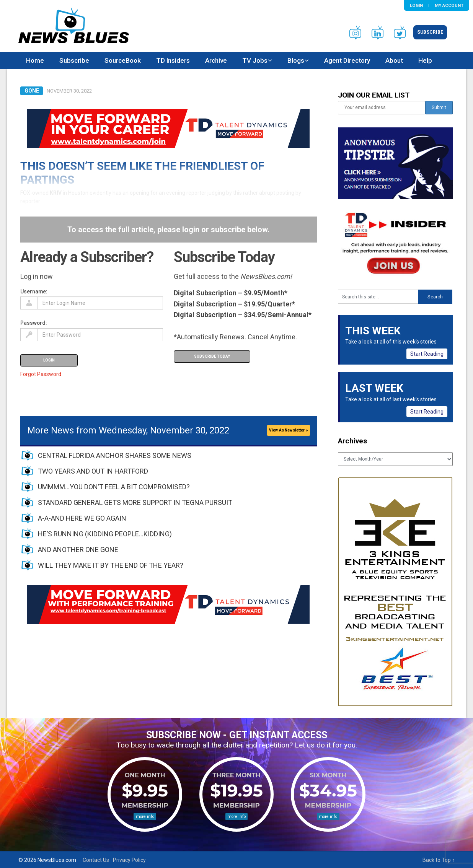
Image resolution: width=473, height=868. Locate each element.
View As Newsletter (289, 430)
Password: (34, 323)
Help (425, 60)
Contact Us (96, 860)
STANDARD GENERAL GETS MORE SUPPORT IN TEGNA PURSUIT (135, 502)
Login (416, 5)
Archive (216, 60)
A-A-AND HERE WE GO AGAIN (82, 518)
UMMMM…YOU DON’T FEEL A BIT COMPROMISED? (114, 487)
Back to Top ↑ (439, 860)
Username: (34, 292)
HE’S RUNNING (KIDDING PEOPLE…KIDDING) (105, 534)
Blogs (296, 60)
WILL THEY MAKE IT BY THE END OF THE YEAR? (111, 565)
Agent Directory (347, 60)
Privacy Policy (129, 860)
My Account (449, 5)
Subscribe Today (212, 356)
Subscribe (430, 32)
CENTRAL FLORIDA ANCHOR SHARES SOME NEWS (115, 455)
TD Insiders (173, 60)
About (394, 60)
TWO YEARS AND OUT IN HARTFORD (93, 471)
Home (35, 60)
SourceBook (123, 60)
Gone (32, 91)
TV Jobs (255, 60)
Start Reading (427, 354)
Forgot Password (41, 374)
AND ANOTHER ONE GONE (78, 550)
